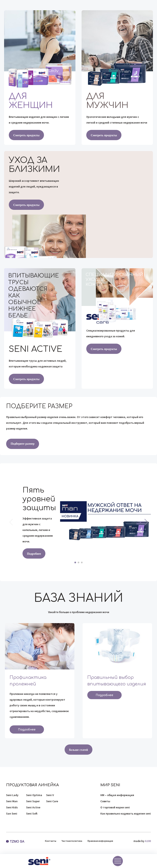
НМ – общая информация (117, 795)
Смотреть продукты (26, 135)
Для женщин (31, 101)
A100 (148, 841)
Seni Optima (34, 795)
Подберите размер (22, 444)
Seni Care (52, 801)
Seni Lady (12, 795)
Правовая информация (100, 841)
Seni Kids (12, 807)
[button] (146, 522)
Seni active (36, 349)
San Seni (12, 813)
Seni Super (33, 801)
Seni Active (33, 807)
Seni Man (12, 801)
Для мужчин (107, 101)
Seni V (50, 795)
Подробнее (34, 554)
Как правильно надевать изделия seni (126, 813)
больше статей (78, 750)
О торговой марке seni (115, 807)
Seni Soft (32, 813)
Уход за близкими (34, 165)
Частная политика (72, 841)
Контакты (51, 841)
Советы (105, 801)
